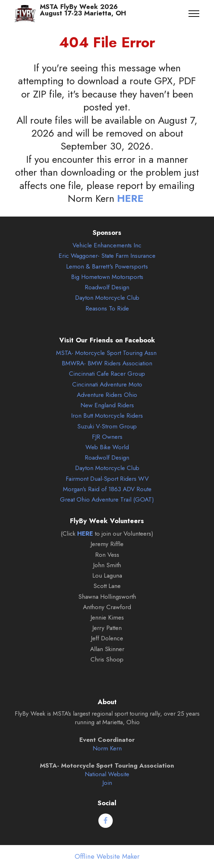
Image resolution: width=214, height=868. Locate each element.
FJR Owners (107, 437)
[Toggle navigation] (194, 14)
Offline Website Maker (107, 857)
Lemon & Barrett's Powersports (107, 266)
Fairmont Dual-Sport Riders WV (107, 479)
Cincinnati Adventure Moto (107, 384)
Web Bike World (107, 447)
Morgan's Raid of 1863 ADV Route (107, 489)
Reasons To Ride (107, 308)
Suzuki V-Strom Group (107, 426)
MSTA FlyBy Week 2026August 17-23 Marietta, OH (83, 13)
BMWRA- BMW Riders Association (107, 363)
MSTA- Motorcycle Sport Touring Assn (106, 353)
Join (107, 783)
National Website (107, 774)
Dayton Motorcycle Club (107, 298)
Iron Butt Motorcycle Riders (107, 416)
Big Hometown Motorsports (107, 277)
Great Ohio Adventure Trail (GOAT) (107, 499)
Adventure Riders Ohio (107, 395)
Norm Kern (107, 748)
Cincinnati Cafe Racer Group (107, 374)
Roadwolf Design (107, 287)
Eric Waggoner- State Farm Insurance (107, 256)
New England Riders (107, 405)
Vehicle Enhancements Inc (107, 245)
